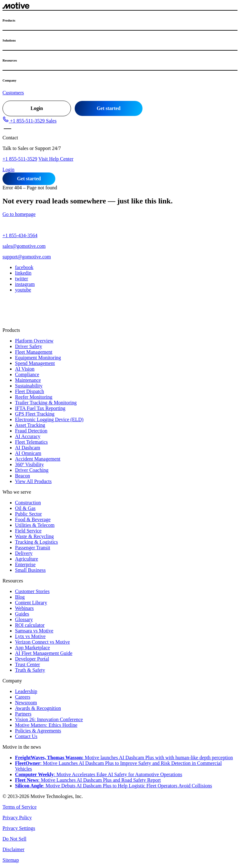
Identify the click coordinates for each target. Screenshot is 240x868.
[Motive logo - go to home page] (16, 7)
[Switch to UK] (31, 314)
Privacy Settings (19, 828)
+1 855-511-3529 (20, 159)
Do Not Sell (14, 839)
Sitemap (11, 860)
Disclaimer (13, 849)
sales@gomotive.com (24, 246)
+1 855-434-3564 (20, 235)
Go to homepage (19, 214)
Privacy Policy (17, 818)
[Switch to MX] (12, 314)
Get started (109, 108)
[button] (30, 121)
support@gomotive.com (27, 257)
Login (37, 108)
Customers (13, 93)
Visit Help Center (56, 159)
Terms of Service (20, 807)
